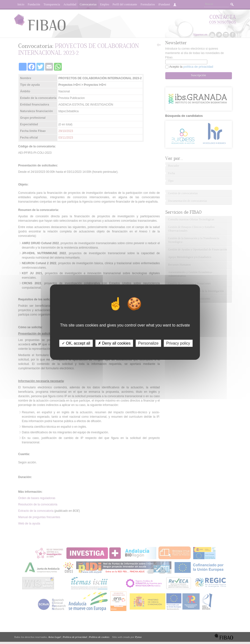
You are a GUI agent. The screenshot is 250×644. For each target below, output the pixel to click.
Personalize (148, 343)
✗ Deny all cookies (114, 343)
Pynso (138, 637)
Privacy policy (178, 343)
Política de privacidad (75, 637)
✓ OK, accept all (76, 343)
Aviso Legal (54, 637)
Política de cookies (99, 637)
